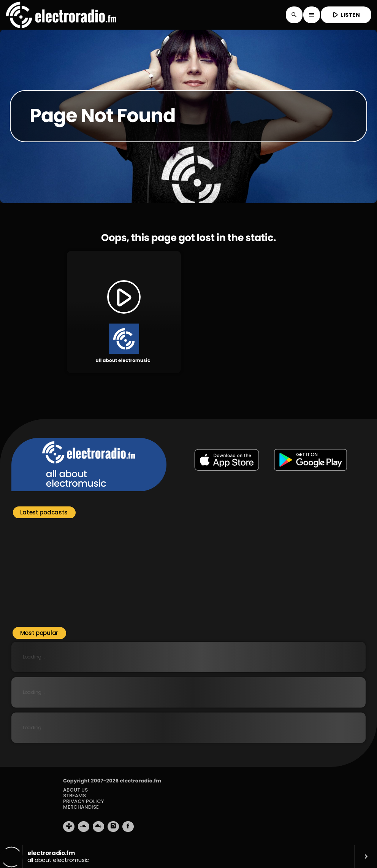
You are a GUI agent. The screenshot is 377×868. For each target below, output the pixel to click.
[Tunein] (69, 827)
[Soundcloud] (84, 827)
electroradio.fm (140, 781)
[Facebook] (128, 827)
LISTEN (345, 15)
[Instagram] (113, 827)
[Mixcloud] (98, 827)
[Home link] (61, 15)
